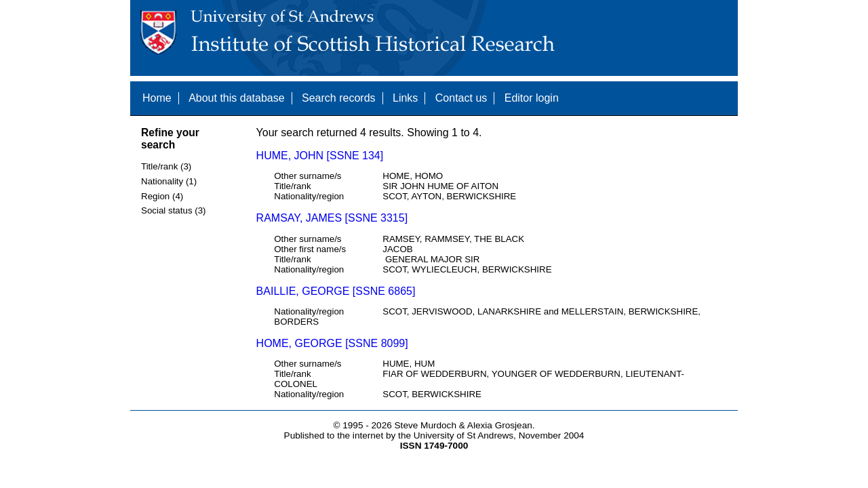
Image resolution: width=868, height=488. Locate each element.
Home (157, 98)
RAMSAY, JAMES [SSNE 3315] (332, 218)
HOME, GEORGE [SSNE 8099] (332, 343)
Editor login (532, 98)
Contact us (461, 98)
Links (405, 98)
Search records (339, 98)
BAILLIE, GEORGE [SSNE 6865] (336, 291)
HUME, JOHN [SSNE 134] (320, 156)
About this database (236, 98)
